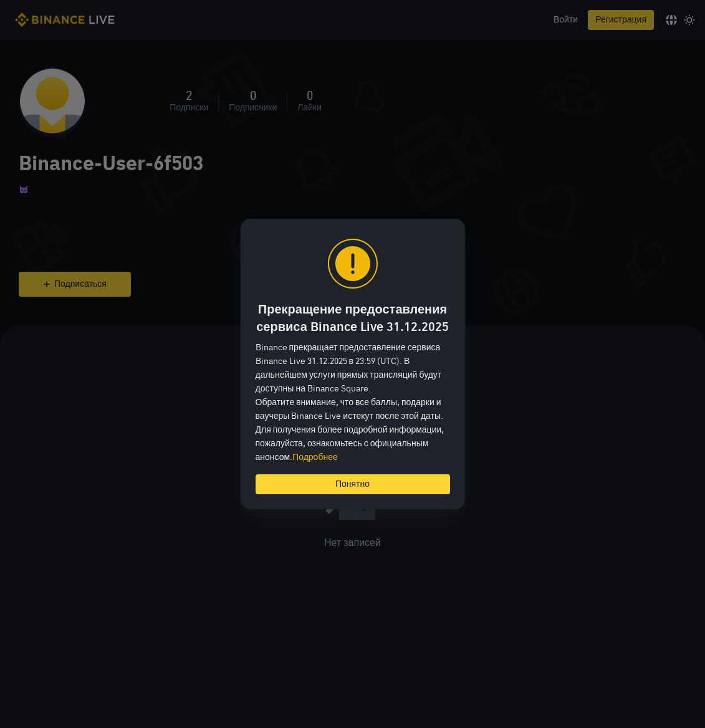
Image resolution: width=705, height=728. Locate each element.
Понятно (352, 484)
